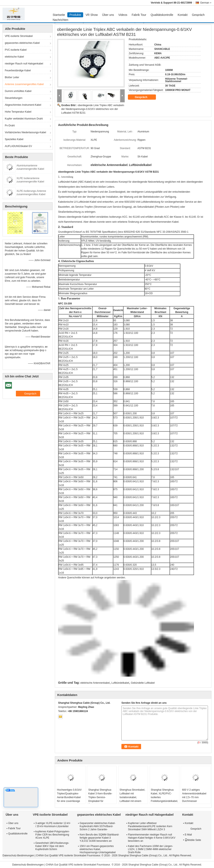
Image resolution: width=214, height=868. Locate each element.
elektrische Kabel (14, 57)
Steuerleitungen (14, 98)
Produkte (75, 15)
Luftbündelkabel (120, 683)
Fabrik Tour (139, 15)
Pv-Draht (10, 126)
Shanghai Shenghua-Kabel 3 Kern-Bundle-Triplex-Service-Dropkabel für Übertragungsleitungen (101, 797)
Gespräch (198, 15)
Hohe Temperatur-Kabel (18, 112)
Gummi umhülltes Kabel (18, 91)
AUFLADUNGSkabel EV (18, 146)
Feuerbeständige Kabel (18, 70)
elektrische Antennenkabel (95, 683)
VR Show (92, 15)
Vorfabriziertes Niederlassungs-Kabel (25, 132)
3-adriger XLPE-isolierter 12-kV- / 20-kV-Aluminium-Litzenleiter (53, 825)
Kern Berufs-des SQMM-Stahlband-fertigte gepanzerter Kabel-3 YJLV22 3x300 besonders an (99, 838)
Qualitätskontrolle (162, 15)
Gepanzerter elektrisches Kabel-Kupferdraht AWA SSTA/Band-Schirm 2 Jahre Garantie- (97, 826)
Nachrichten (61, 20)
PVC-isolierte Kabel (16, 50)
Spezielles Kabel (14, 139)
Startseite (59, 15)
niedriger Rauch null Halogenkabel (24, 64)
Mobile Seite (193, 840)
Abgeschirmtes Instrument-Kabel (23, 105)
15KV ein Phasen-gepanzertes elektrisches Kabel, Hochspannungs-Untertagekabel (98, 849)
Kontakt (183, 15)
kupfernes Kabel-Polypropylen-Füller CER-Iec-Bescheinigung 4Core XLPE (52, 835)
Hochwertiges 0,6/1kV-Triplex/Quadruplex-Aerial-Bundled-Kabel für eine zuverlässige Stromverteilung (70, 797)
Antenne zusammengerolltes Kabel (24, 84)
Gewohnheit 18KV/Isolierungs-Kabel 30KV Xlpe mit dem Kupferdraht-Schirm (52, 846)
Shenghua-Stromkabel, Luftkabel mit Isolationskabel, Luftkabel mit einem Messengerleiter (132, 797)
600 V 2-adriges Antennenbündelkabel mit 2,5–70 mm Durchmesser (194, 795)
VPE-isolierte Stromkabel (19, 36)
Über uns (108, 15)
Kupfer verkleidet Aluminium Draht (24, 119)
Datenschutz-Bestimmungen (18, 855)
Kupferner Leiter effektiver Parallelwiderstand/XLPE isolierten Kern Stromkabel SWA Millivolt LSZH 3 (150, 826)
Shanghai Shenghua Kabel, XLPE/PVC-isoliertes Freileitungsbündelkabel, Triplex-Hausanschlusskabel (164, 799)
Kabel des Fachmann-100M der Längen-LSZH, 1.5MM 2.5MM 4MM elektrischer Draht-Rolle (150, 849)
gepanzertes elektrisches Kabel (22, 43)
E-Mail (188, 835)
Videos (123, 15)
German (206, 3)
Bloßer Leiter (12, 77)
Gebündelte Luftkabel (143, 683)
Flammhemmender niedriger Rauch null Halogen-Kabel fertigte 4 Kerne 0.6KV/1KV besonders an (152, 838)
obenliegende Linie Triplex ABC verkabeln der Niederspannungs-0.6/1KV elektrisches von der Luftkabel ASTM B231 (93, 109)
